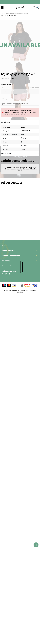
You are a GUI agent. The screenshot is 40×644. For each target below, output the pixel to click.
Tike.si (3, 13)
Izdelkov (8, 13)
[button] (3, 8)
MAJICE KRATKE (24, 13)
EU (2, 87)
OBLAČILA (15, 13)
